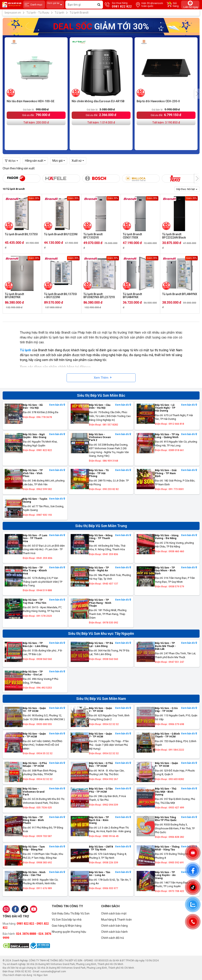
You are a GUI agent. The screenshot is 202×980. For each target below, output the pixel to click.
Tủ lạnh (26, 350)
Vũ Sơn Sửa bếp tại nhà (67, 920)
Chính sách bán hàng (114, 926)
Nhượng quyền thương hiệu (69, 932)
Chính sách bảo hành (114, 932)
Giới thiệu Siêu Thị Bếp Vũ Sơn (71, 913)
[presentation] (197, 94)
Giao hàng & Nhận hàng (67, 926)
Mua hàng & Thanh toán (116, 920)
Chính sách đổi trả (112, 938)
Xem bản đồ (57, 405)
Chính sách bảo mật (114, 913)
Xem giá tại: (55, 5)
